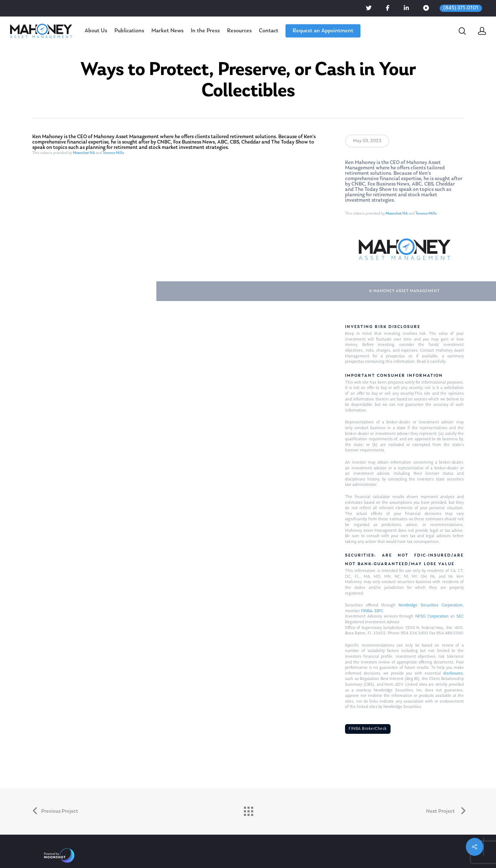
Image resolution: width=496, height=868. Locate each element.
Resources (239, 31)
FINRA (367, 611)
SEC (460, 616)
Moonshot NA (84, 153)
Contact (269, 31)
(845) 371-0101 (461, 8)
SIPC (379, 611)
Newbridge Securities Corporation (430, 605)
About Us (96, 31)
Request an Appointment (323, 31)
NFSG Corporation (432, 616)
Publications (129, 31)
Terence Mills (113, 153)
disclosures (453, 674)
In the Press (205, 31)
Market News (167, 31)
